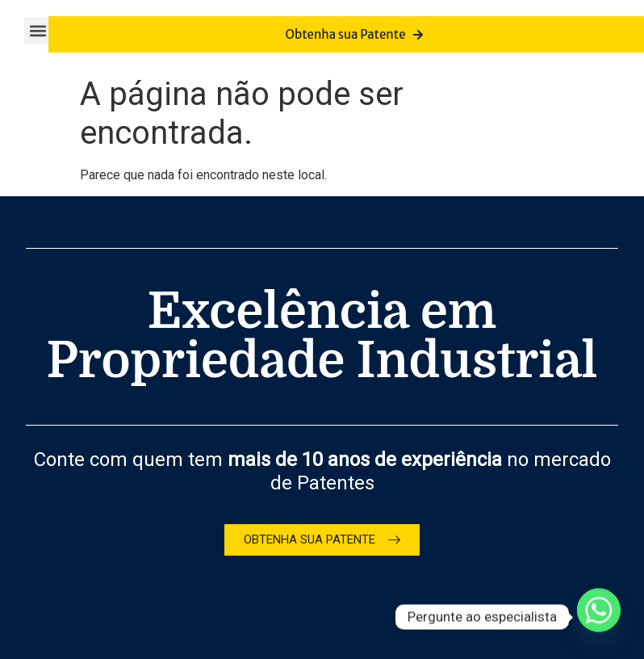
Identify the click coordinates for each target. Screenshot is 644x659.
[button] (38, 30)
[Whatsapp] (599, 617)
